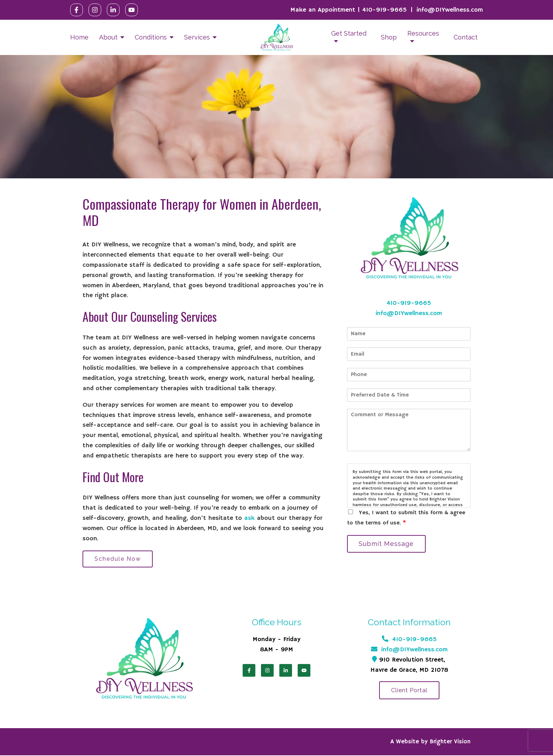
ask (249, 518)
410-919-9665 (384, 10)
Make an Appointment (323, 10)
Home (79, 37)
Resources (423, 33)
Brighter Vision (450, 742)
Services (197, 37)
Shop (389, 37)
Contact (466, 37)
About (108, 37)
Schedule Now (119, 559)
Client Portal (409, 692)
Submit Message (388, 544)
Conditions (151, 37)
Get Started (349, 33)
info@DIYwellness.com (450, 10)
